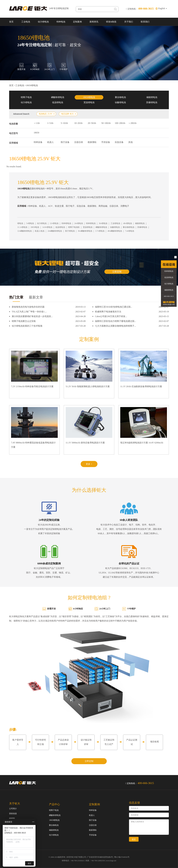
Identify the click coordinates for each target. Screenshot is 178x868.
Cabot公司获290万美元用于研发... (111, 316)
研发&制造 (111, 22)
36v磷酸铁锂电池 (85, 231)
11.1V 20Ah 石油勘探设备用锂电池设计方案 (141, 386)
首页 (11, 22)
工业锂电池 (115, 223)
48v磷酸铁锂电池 (115, 231)
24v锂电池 (79, 223)
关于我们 (129, 22)
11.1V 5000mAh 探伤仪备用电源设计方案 (85, 443)
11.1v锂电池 (22, 227)
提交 (134, 839)
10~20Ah (78, 123)
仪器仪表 (79, 142)
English (163, 8)
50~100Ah (106, 123)
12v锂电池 (54, 223)
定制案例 (77, 22)
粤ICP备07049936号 (122, 857)
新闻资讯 (94, 22)
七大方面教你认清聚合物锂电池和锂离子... (115, 326)
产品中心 (54, 804)
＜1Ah (37, 123)
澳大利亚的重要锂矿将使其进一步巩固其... (32, 316)
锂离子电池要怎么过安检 (24, 321)
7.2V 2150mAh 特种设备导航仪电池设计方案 (32, 386)
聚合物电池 (120, 97)
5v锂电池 (30, 223)
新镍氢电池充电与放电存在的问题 (28, 307)
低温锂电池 (58, 102)
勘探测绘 (92, 142)
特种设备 (38, 142)
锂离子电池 (26, 97)
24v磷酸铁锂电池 (55, 231)
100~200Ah (120, 123)
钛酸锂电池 (120, 102)
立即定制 (89, 761)
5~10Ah (64, 123)
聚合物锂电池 (129, 227)
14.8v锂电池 (47, 227)
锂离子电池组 (74, 227)
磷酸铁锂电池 (58, 97)
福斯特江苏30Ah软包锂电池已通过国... (114, 307)
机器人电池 (40, 231)
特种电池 (61, 22)
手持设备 (106, 142)
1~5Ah (50, 123)
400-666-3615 (169, 296)
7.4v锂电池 (130, 231)
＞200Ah (132, 123)
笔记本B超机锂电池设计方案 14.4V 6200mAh (142, 443)
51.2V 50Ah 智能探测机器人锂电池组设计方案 (88, 386)
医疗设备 (65, 142)
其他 (130, 142)
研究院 (12, 819)
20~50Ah (92, 123)
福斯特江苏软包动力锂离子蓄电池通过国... (115, 321)
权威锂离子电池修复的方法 (108, 312)
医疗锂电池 (70, 231)
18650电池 (35, 227)
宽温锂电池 (89, 102)
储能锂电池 (152, 97)
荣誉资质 (13, 814)
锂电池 (20, 223)
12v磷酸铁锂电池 (25, 231)
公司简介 (13, 809)
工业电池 (26, 22)
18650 (36, 133)
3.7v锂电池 (100, 231)
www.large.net (111, 861)
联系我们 (145, 22)
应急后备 (119, 142)
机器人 (51, 142)
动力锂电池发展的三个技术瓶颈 (27, 326)
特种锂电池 (66, 223)
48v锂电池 (128, 223)
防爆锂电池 (152, 102)
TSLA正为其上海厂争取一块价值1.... (29, 312)
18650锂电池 (32, 85)
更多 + (89, 464)
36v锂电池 (103, 223)
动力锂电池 (43, 22)
